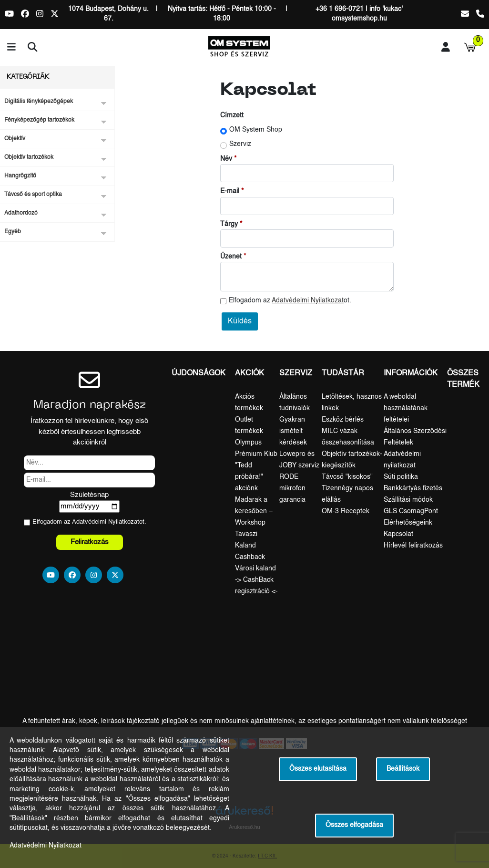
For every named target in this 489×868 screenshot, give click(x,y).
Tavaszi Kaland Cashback (250, 546)
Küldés (240, 321)
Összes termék (463, 379)
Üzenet (231, 257)
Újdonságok (199, 373)
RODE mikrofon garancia (292, 488)
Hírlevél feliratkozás (413, 546)
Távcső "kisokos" (347, 477)
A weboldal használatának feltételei (406, 408)
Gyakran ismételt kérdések (293, 431)
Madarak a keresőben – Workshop (254, 511)
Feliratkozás (90, 542)
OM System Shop (256, 130)
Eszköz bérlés (343, 420)
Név (226, 159)
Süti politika (401, 477)
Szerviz (240, 144)
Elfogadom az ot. (290, 301)
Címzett (232, 116)
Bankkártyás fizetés (413, 488)
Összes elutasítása (318, 769)
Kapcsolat (398, 534)
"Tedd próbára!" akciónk (249, 477)
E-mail (230, 191)
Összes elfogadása (354, 825)
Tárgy (229, 224)
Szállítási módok (408, 500)
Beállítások (403, 769)
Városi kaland (255, 568)
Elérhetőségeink (408, 523)
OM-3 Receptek (346, 511)
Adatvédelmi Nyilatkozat (308, 301)
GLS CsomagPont (411, 511)
